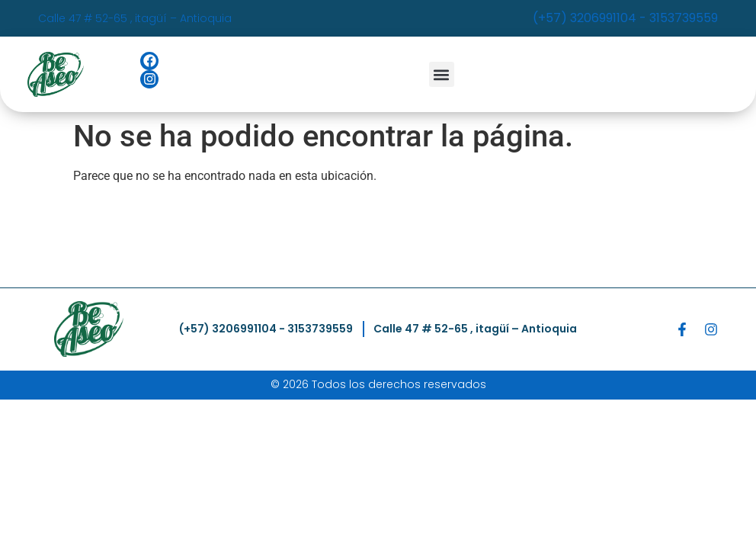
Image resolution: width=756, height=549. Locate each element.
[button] (442, 74)
